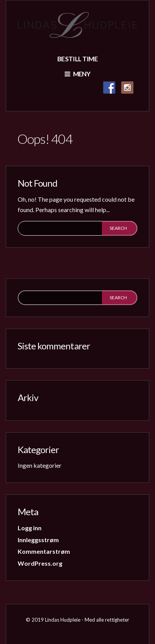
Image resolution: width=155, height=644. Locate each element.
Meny (77, 74)
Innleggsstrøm (38, 540)
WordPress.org (40, 563)
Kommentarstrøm (44, 551)
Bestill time (77, 59)
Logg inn (30, 528)
